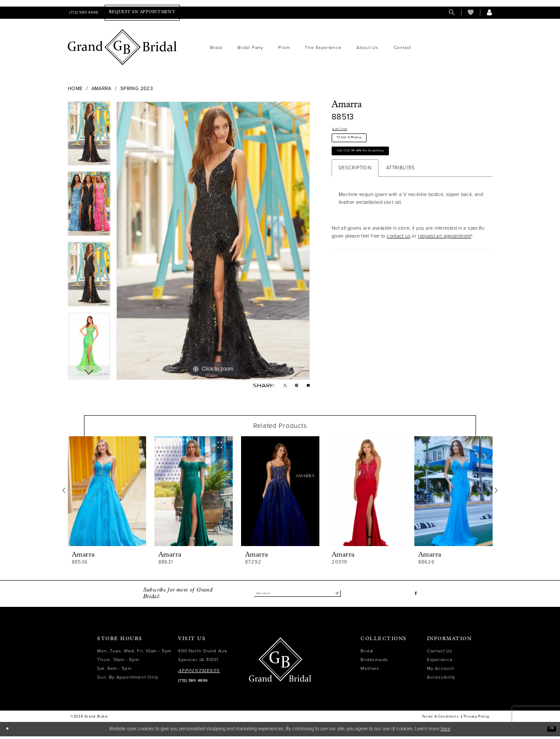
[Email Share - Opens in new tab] (307, 387)
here (445, 731)
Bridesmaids (374, 662)
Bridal (367, 653)
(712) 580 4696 (193, 683)
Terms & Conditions (440, 719)
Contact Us (440, 653)
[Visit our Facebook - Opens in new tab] (415, 596)
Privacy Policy (477, 719)
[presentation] (107, 494)
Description (355, 184)
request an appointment (444, 252)
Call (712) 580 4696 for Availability (377, 165)
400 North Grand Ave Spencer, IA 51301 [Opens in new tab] (203, 658)
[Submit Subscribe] (335, 596)
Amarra (101, 89)
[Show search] (452, 12)
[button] (489, 12)
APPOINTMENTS (199, 674)
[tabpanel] (89, 137)
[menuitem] (83, 12)
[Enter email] (297, 596)
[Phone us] (83, 12)
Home (75, 89)
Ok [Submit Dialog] (549, 731)
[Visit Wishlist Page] (471, 12)
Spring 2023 (136, 89)
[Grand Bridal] (122, 47)
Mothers (370, 671)
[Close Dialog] (9, 732)
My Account (441, 671)
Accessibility (441, 680)
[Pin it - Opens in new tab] (293, 387)
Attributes (401, 184)
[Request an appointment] (142, 12)
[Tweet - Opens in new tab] (279, 387)
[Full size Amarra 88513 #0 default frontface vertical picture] (213, 241)
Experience (440, 662)
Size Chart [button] (344, 130)
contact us (399, 252)
